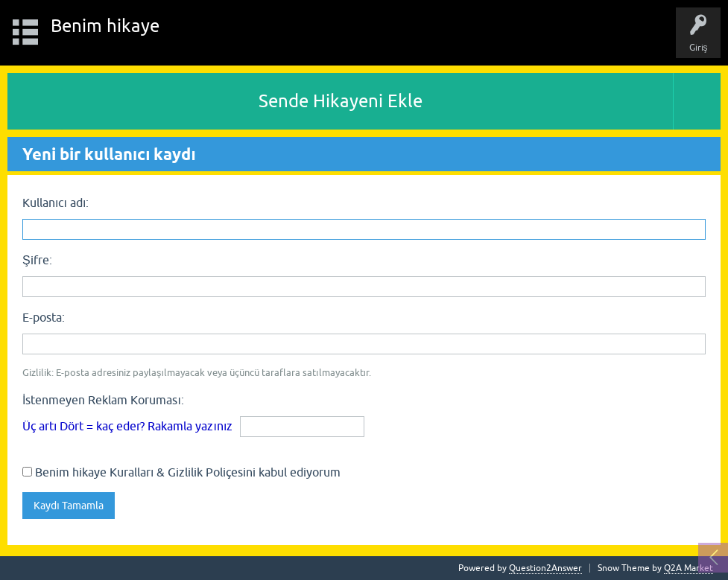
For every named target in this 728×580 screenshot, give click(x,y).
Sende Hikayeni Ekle (341, 101)
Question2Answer (545, 568)
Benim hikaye (105, 26)
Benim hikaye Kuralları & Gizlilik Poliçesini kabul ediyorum (181, 472)
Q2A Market (689, 568)
